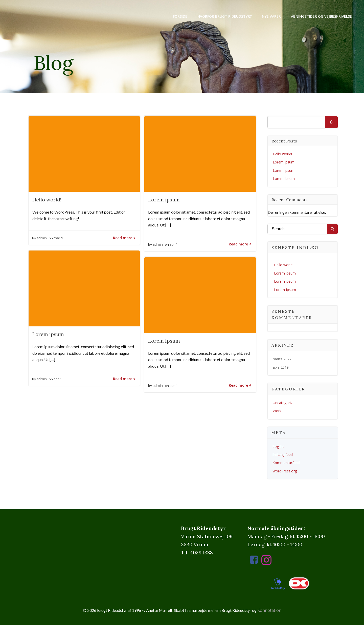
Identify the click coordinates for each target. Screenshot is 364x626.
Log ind (279, 447)
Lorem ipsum (284, 163)
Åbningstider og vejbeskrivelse (321, 16)
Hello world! (283, 154)
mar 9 (59, 239)
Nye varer (271, 16)
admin (42, 239)
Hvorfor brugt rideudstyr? (224, 16)
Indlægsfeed (283, 455)
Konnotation (269, 611)
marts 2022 (282, 359)
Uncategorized (285, 403)
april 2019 (281, 368)
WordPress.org (285, 472)
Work (277, 411)
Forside (180, 16)
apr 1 (174, 246)
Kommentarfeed (286, 463)
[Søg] (331, 123)
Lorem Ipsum (284, 179)
